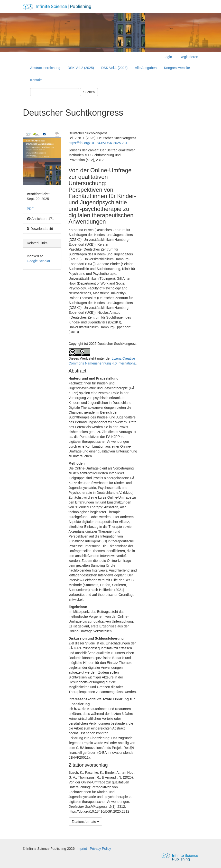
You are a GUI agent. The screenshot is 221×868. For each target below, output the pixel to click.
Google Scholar (39, 261)
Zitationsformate (85, 822)
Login (168, 57)
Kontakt (36, 80)
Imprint (82, 849)
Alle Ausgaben (146, 68)
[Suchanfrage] (55, 92)
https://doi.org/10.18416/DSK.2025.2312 (99, 143)
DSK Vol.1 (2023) (114, 68)
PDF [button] (30, 209)
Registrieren (189, 57)
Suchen (89, 92)
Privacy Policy (100, 849)
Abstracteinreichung (45, 68)
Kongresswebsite (177, 68)
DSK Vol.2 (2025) (81, 68)
